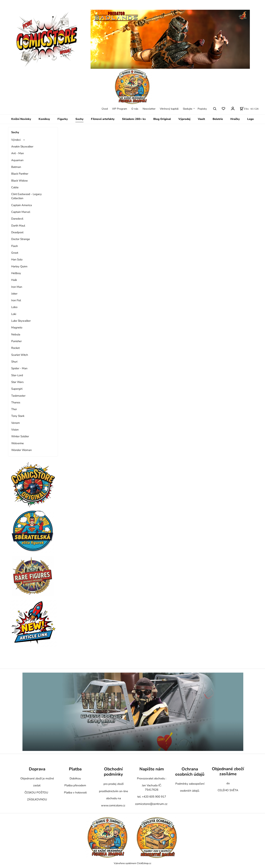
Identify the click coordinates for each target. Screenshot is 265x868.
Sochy (79, 119)
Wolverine (17, 443)
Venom (16, 423)
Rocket (15, 348)
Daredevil (17, 219)
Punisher (16, 341)
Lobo (14, 307)
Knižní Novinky (21, 119)
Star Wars (17, 382)
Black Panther (20, 174)
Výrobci (16, 140)
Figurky (63, 119)
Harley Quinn (19, 266)
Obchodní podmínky (113, 772)
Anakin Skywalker (22, 147)
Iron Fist (16, 300)
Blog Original (162, 119)
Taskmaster (18, 396)
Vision (15, 430)
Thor (14, 409)
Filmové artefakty (103, 119)
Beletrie (218, 119)
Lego (250, 119)
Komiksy (44, 119)
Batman (16, 167)
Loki (14, 314)
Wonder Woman (21, 450)
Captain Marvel (21, 212)
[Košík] (244, 109)
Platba (75, 769)
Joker (14, 294)
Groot (15, 253)
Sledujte (188, 109)
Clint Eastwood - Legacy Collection (26, 196)
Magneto (17, 327)
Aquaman (17, 160)
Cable (15, 187)
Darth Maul (18, 226)
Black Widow (20, 181)
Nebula (16, 334)
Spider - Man (19, 368)
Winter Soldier (20, 436)
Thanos (16, 402)
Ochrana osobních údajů (190, 772)
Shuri (14, 362)
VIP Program (120, 109)
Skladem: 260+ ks (134, 119)
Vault (201, 119)
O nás (135, 109)
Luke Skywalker (21, 321)
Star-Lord (17, 375)
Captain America (22, 205)
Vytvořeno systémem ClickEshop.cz (132, 863)
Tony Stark (18, 416)
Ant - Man (17, 153)
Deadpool (17, 232)
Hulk (14, 280)
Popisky (202, 109)
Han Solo (17, 259)
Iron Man (17, 287)
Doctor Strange (21, 239)
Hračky (235, 119)
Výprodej (184, 119)
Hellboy (16, 273)
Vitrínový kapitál (169, 109)
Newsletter (149, 109)
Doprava (37, 769)
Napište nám (152, 769)
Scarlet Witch (20, 355)
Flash (15, 246)
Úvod (105, 109)
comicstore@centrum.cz (151, 804)
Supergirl (17, 389)
